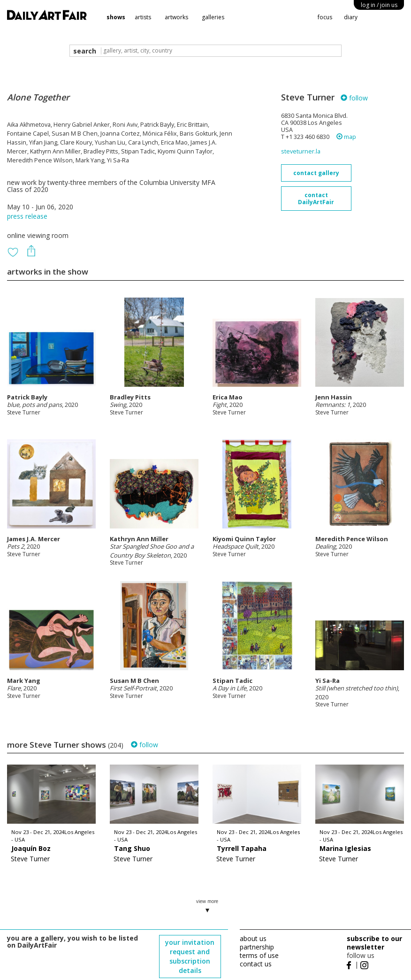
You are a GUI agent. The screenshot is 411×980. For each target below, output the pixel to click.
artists (143, 17)
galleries (213, 17)
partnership (257, 947)
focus (325, 17)
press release (27, 216)
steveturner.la (301, 151)
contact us (256, 964)
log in (379, 5)
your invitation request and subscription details (190, 956)
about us (253, 938)
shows (116, 17)
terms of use (259, 955)
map (346, 137)
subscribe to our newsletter (374, 943)
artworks (176, 17)
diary (351, 17)
